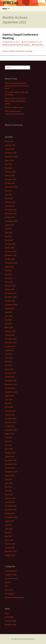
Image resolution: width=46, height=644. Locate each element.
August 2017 (9, 434)
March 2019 (9, 369)
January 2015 (10, 548)
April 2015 (8, 536)
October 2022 (10, 217)
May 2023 (8, 191)
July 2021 (8, 270)
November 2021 (11, 255)
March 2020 (9, 327)
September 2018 (11, 392)
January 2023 (10, 206)
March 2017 (9, 449)
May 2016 (8, 487)
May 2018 (8, 403)
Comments (11, 621)
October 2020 (10, 301)
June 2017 (9, 437)
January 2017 (10, 456)
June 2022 (9, 232)
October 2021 (10, 259)
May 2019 (8, 362)
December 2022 (11, 210)
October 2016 (10, 468)
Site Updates (10, 594)
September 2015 (11, 517)
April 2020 (8, 324)
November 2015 (11, 510)
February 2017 (10, 453)
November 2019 (11, 343)
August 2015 (9, 521)
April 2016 (8, 491)
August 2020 (9, 308)
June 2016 (9, 483)
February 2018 (10, 411)
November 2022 (11, 213)
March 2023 (9, 198)
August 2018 (9, 396)
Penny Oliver (39, 44)
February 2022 (10, 244)
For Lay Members (11, 578)
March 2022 (9, 240)
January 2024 (10, 176)
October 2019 (10, 346)
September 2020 (11, 305)
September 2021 (11, 263)
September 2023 (11, 187)
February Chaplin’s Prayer (14, 107)
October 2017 (10, 426)
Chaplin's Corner (11, 575)
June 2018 (9, 400)
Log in (7, 613)
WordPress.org (10, 625)
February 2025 (10, 145)
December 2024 (11, 153)
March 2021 (9, 282)
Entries (9, 617)
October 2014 (10, 555)
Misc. (7, 586)
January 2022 (10, 248)
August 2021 (9, 267)
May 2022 (8, 236)
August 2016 (9, 475)
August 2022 (9, 225)
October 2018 (10, 388)
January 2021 (10, 289)
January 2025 (10, 149)
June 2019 (9, 358)
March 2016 (9, 494)
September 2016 (11, 472)
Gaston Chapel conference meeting (17, 51)
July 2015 (8, 525)
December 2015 (11, 506)
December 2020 (11, 293)
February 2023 (10, 202)
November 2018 (11, 384)
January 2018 (10, 415)
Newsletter (9, 590)
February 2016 (10, 498)
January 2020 (10, 335)
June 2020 (9, 316)
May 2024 (8, 168)
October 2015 (10, 513)
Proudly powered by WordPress (23, 639)
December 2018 (11, 381)
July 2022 (8, 229)
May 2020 (8, 320)
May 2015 (8, 532)
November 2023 (11, 179)
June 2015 (9, 529)
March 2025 (9, 141)
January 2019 (10, 377)
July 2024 (8, 164)
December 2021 (11, 251)
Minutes (8, 582)
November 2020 (11, 297)
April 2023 (8, 194)
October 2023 (10, 183)
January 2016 (10, 502)
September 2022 (11, 221)
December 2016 (11, 460)
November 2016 (11, 464)
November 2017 (11, 422)
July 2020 (8, 312)
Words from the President (20, 44)
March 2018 (9, 407)
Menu (5, 9)
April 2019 (8, 365)
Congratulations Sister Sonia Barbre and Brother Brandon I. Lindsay (16, 101)
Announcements (30, 42)
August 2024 (9, 160)
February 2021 (10, 286)
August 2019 (9, 350)
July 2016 (8, 479)
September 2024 (11, 157)
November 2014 (11, 551)
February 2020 (10, 331)
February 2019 (10, 373)
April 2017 (8, 445)
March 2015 (9, 540)
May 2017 (8, 441)
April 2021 (8, 278)
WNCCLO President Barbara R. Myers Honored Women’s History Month (17, 86)
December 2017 (11, 419)
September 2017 (11, 430)
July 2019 (8, 354)
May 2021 (8, 274)
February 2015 (10, 544)
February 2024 (10, 172)
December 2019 (11, 339)
